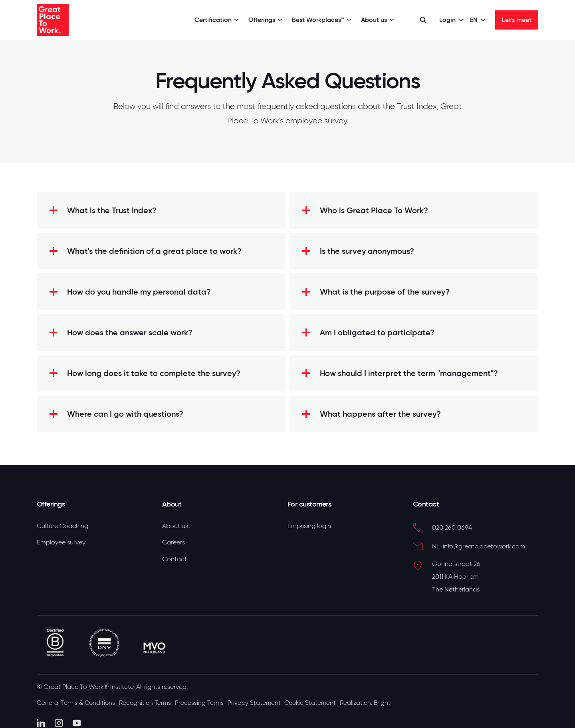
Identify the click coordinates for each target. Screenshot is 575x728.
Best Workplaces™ (322, 20)
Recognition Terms (151, 699)
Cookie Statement (327, 699)
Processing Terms (209, 699)
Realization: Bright (386, 699)
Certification (217, 20)
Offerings (265, 20)
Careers (173, 544)
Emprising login (309, 526)
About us (378, 20)
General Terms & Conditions (77, 699)
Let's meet (517, 20)
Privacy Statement (267, 699)
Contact (174, 562)
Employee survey (61, 544)
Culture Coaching (62, 526)
